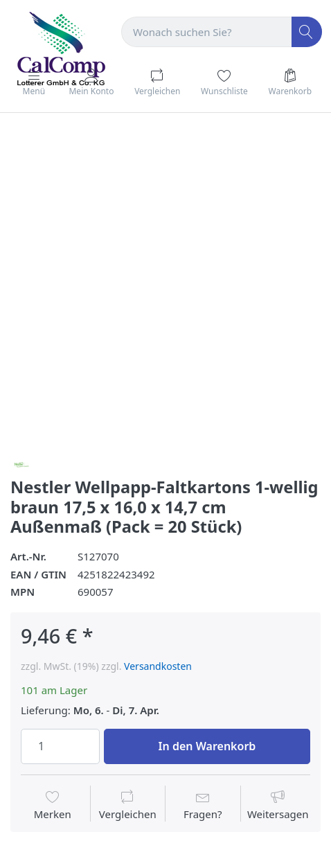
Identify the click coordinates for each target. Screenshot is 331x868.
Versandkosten (158, 666)
